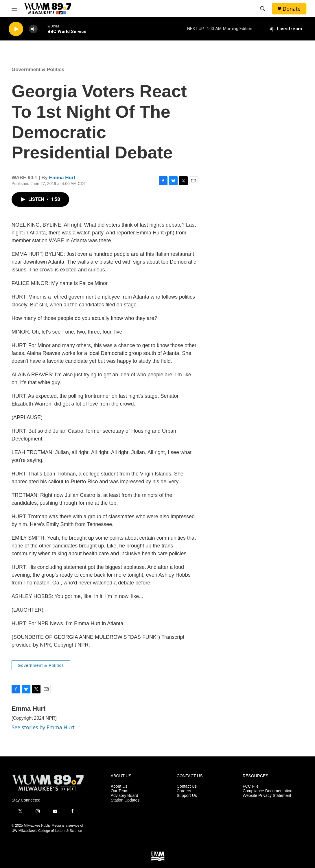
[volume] (33, 29)
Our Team (120, 791)
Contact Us (187, 786)
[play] (16, 29)
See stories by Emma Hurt (43, 727)
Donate (292, 9)
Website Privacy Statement (267, 796)
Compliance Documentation (268, 791)
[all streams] (286, 29)
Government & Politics (38, 70)
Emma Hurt (62, 178)
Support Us (187, 796)
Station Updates (125, 800)
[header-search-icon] (263, 9)
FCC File (251, 786)
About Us (119, 786)
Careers (184, 791)
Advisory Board (125, 796)
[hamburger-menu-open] (14, 9)
